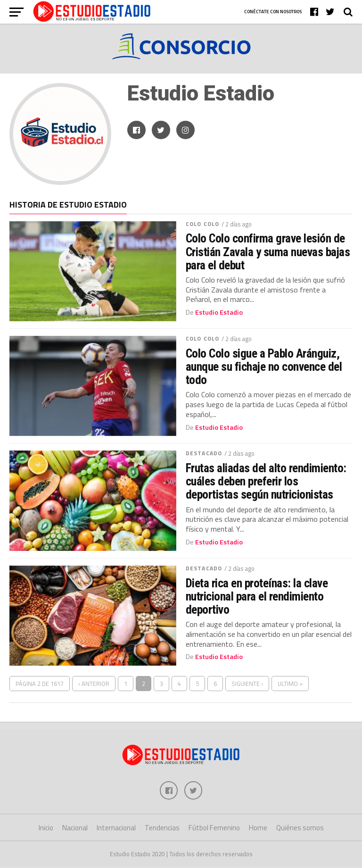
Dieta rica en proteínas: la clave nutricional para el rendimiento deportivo (257, 596)
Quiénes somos (300, 828)
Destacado (204, 453)
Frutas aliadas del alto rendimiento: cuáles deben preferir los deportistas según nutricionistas (266, 481)
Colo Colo (202, 224)
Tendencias (162, 828)
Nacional (75, 828)
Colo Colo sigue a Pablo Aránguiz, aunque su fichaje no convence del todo (264, 367)
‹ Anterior (94, 684)
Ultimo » (290, 684)
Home (258, 828)
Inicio (46, 828)
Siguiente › (247, 684)
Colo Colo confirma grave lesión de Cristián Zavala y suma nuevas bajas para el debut (268, 251)
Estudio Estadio (219, 312)
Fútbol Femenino (214, 828)
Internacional (116, 828)
